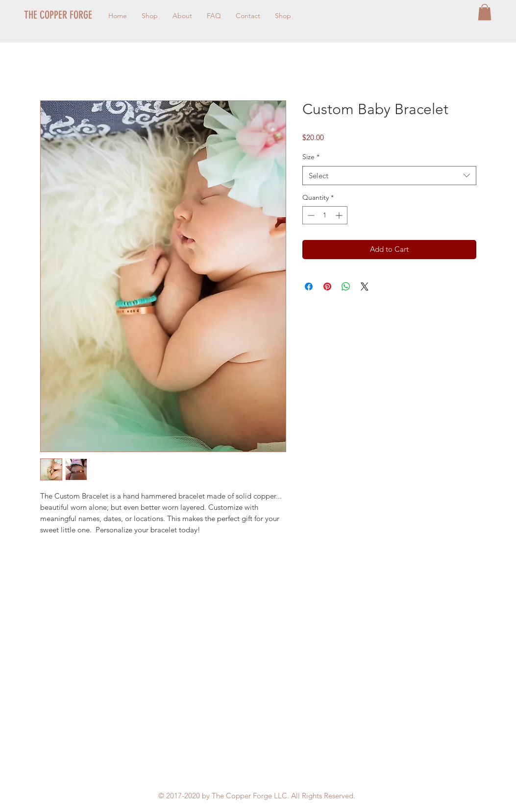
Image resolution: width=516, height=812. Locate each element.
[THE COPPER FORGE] (80, 15)
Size (311, 157)
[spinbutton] (325, 215)
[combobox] (389, 176)
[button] (485, 12)
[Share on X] (365, 287)
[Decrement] (310, 215)
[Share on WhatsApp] (346, 287)
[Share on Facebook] (309, 287)
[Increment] (340, 215)
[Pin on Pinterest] (327, 287)
